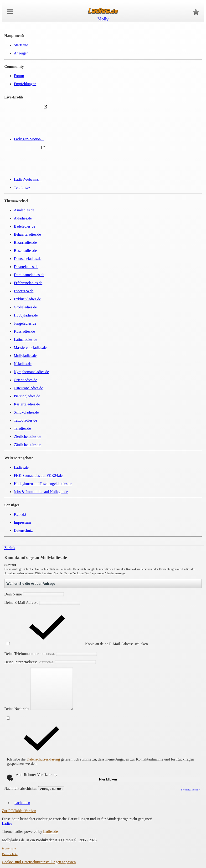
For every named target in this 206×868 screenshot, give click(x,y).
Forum (19, 76)
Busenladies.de (25, 251)
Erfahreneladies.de (28, 283)
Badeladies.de (24, 226)
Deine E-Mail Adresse (42, 602)
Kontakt (20, 514)
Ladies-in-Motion (64, 139)
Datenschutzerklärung (43, 759)
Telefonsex (22, 188)
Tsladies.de (22, 428)
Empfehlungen (25, 84)
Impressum (22, 522)
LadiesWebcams (63, 179)
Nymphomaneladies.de (31, 372)
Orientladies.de (25, 380)
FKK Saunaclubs (38, 475)
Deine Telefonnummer (51, 654)
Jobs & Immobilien (41, 492)
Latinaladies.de (25, 339)
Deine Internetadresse (50, 662)
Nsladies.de (23, 364)
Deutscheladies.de (28, 259)
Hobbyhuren (43, 484)
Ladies (7, 823)
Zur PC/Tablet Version (19, 811)
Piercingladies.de (27, 396)
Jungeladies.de (25, 323)
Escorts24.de (24, 291)
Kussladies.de (24, 331)
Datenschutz (23, 530)
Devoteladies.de (26, 267)
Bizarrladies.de (25, 242)
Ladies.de (21, 467)
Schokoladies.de (26, 412)
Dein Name (34, 594)
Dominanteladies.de (29, 275)
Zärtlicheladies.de (27, 445)
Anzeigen (21, 53)
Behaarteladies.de (27, 234)
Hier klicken (108, 779)
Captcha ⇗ (191, 790)
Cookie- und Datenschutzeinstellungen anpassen (39, 862)
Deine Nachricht (41, 709)
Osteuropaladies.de (28, 388)
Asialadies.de (24, 210)
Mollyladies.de (25, 356)
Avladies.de (23, 218)
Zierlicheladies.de (27, 436)
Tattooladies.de (25, 420)
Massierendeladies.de (30, 348)
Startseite (21, 45)
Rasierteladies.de (27, 404)
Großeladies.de (25, 307)
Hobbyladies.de (26, 315)
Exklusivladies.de (27, 299)
